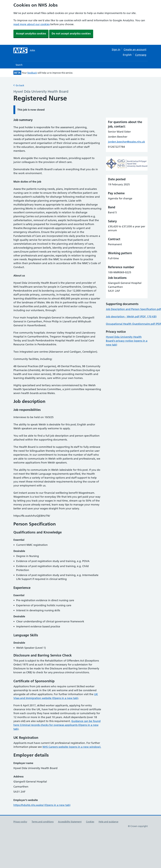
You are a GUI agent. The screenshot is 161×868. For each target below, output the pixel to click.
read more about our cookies (32, 24)
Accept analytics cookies (31, 34)
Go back (19, 85)
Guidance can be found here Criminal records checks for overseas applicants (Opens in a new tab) (57, 725)
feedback (32, 73)
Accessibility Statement (70, 822)
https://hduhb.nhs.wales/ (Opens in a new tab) (42, 805)
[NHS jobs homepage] (24, 50)
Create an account (135, 49)
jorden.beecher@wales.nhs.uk (127, 142)
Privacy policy (20, 822)
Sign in (116, 49)
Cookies (90, 822)
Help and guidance (108, 822)
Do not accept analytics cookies (71, 34)
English (127, 55)
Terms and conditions (43, 822)
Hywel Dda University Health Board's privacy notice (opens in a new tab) (127, 341)
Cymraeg (141, 55)
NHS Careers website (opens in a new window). (72, 747)
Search (19, 65)
